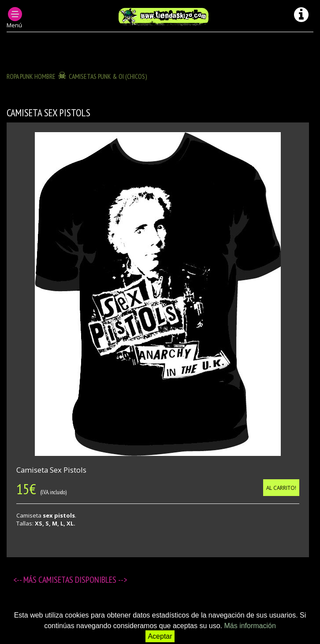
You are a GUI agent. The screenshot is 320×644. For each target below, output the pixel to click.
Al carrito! (281, 488)
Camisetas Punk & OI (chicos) (108, 76)
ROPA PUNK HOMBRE (31, 76)
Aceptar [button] (160, 636)
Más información (250, 626)
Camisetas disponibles (78, 580)
